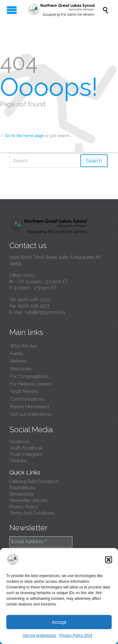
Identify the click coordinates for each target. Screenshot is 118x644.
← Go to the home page (22, 136)
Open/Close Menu (12, 10)
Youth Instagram (26, 454)
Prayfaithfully (22, 488)
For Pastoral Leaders (31, 384)
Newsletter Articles (28, 500)
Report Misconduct (30, 407)
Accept (59, 622)
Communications (27, 399)
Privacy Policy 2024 (76, 635)
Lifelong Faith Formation (34, 481)
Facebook (20, 442)
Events (17, 354)
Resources (21, 369)
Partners (18, 361)
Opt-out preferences (39, 635)
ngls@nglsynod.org (45, 312)
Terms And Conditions (32, 513)
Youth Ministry (24, 391)
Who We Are (23, 346)
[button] (109, 560)
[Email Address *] (41, 542)
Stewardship (22, 494)
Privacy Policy (24, 507)
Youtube (18, 461)
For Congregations (29, 376)
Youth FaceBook (26, 448)
